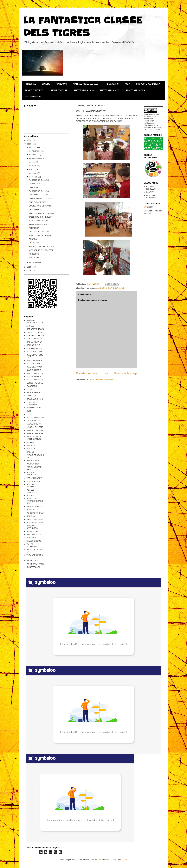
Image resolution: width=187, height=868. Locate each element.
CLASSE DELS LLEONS (39, 232)
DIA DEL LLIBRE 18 (35, 380)
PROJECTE (34, 254)
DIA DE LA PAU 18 (34, 367)
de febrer (33, 177)
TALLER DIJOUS (34, 541)
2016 (29, 267)
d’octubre (34, 155)
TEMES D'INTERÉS (34, 90)
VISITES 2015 (32, 561)
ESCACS (33, 239)
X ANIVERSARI (33, 567)
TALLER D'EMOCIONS (39, 224)
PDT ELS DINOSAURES (33, 474)
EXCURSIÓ (34, 258)
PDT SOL (30, 495)
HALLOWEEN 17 (34, 408)
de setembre (35, 158)
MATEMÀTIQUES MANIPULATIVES (34, 438)
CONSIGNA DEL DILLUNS (40, 198)
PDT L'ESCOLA (33, 481)
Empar (150, 207)
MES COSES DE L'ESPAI (40, 235)
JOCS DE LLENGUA (35, 417)
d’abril (32, 169)
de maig (33, 166)
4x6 (100, 860)
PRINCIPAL (30, 84)
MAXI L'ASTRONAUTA (38, 221)
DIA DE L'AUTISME (35, 352)
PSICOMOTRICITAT (35, 513)
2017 (29, 144)
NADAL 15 (31, 445)
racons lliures (32, 531)
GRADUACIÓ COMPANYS (32, 403)
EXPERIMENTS (33, 393)
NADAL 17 (31, 452)
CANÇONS (62, 84)
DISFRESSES (35, 243)
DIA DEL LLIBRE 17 (35, 376)
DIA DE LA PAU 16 (34, 360)
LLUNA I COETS (34, 424)
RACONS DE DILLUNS (39, 180)
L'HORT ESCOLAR (59, 90)
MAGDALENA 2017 (35, 430)
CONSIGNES (34, 187)
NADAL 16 (31, 449)
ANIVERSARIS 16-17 (110, 90)
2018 (29, 140)
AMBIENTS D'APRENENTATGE (111, 288)
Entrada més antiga (126, 373)
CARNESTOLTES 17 (35, 332)
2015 (29, 271)
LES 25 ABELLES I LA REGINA (154, 197)
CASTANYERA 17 (34, 342)
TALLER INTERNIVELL (33, 545)
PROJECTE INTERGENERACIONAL (35, 501)
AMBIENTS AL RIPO (38, 202)
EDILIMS (46, 84)
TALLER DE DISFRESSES (40, 217)
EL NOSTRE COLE (35, 383)
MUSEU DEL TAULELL (39, 195)
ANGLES (30, 326)
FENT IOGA (34, 228)
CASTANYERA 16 (34, 339)
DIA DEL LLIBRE (34, 370)
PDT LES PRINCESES (32, 491)
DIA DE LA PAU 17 (34, 364)
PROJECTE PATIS (34, 506)
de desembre (35, 147)
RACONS (31, 516)
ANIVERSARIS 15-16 (84, 90)
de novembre (35, 151)
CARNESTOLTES (36, 184)
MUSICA (30, 442)
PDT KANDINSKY (34, 478)
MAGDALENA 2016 (35, 427)
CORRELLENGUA (34, 348)
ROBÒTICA (31, 538)
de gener (33, 262)
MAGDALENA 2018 (35, 433)
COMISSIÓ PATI (33, 345)
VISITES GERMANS (35, 564)
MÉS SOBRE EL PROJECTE (41, 250)
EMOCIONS (32, 386)
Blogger (123, 860)
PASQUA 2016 (33, 461)
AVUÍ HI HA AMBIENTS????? (41, 213)
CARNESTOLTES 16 (35, 329)
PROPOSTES (35, 209)
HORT (29, 411)
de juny (33, 162)
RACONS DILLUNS (35, 519)
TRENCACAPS (112, 84)
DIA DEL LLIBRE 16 (35, 373)
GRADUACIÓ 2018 (35, 399)
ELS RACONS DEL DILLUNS (41, 247)
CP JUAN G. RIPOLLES (152, 188)
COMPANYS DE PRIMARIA (41, 206)
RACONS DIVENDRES (32, 527)
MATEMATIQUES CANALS (86, 84)
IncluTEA (150, 192)
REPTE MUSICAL (33, 97)
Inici (107, 373)
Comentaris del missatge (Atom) (103, 379)
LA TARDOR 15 (33, 421)
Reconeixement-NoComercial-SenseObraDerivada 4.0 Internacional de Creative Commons (153, 125)
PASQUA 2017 (33, 464)
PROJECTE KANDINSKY (148, 84)
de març (33, 173)
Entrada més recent (88, 373)
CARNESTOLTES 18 (35, 335)
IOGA (127, 84)
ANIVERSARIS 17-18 (136, 90)
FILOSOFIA (31, 396)
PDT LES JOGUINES (31, 486)
